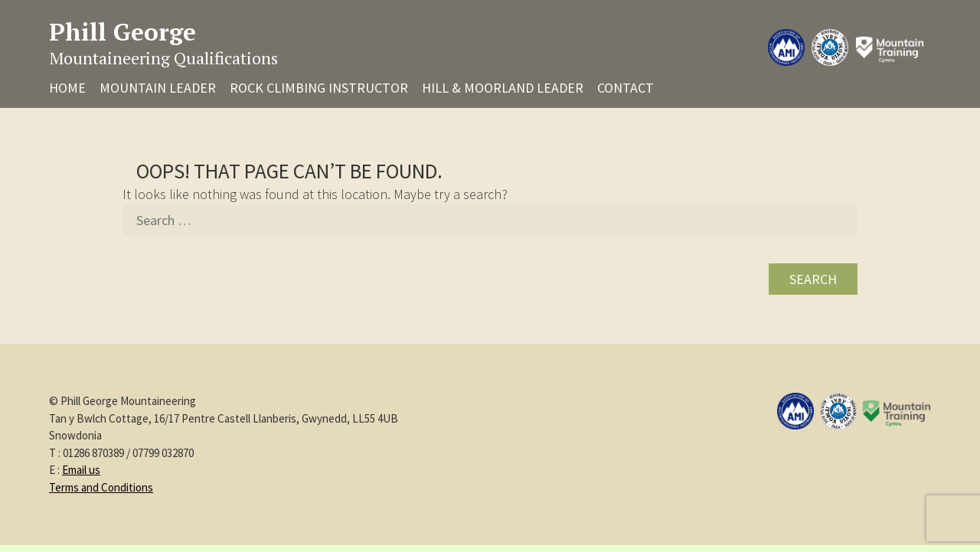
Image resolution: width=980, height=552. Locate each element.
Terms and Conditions (101, 487)
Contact (626, 88)
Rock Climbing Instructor (319, 88)
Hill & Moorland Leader (503, 88)
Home (67, 88)
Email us (81, 470)
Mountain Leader (158, 88)
